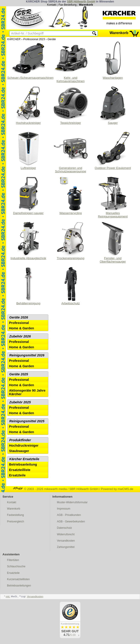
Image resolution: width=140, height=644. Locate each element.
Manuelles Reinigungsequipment (113, 197)
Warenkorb (86, 5)
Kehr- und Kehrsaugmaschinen (71, 62)
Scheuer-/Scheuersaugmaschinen (28, 60)
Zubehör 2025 (20, 402)
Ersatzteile (17, 475)
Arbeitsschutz (71, 286)
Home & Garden (22, 328)
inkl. (8, 596)
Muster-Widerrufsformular (72, 502)
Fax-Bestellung (68, 5)
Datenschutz (64, 528)
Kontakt (52, 5)
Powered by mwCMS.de (117, 489)
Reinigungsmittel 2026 (27, 355)
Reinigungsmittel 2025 (27, 421)
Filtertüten (13, 560)
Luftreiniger (28, 151)
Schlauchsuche (16, 566)
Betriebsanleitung (23, 464)
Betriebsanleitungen (19, 586)
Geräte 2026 (19, 317)
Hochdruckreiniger (28, 106)
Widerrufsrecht (66, 534)
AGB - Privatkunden (69, 515)
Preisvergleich (15, 522)
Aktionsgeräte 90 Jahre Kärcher (27, 392)
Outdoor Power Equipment (113, 151)
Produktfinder (20, 440)
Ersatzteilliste (20, 470)
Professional (19, 323)
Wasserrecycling (71, 196)
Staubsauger (19, 451)
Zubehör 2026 (20, 336)
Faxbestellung (15, 515)
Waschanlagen (113, 60)
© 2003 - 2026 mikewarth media (40, 489)
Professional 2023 (34, 39)
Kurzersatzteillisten (18, 579)
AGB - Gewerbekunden (71, 522)
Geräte (52, 39)
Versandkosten (66, 541)
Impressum (64, 509)
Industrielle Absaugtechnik (28, 241)
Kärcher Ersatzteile (24, 459)
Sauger (113, 106)
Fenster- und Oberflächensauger (113, 243)
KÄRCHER (14, 39)
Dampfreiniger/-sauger (28, 196)
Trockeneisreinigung (71, 241)
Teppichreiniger (71, 106)
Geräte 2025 (19, 374)
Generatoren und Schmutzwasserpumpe (71, 152)
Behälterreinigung (28, 286)
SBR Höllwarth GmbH (81, 2)
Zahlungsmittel (66, 547)
